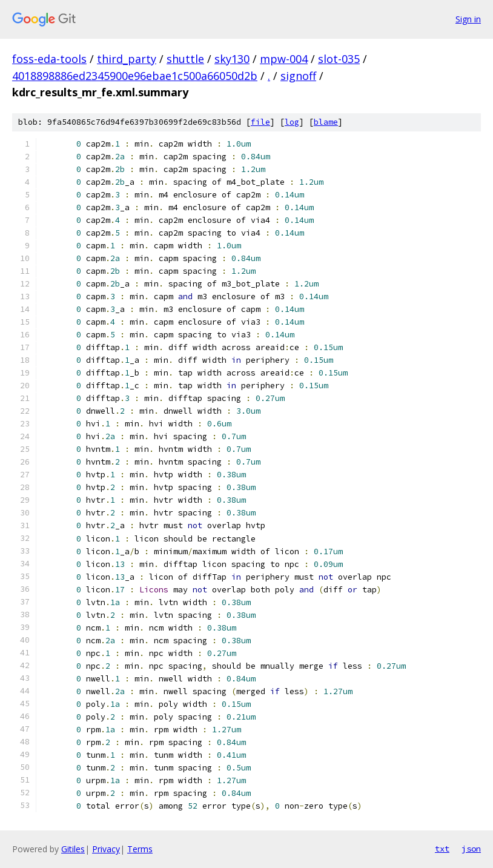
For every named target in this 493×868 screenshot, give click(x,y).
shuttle (185, 59)
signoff (298, 76)
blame (326, 122)
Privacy (106, 849)
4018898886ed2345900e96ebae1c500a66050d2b (135, 76)
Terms (140, 849)
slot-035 (339, 59)
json (471, 849)
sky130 (232, 59)
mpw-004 (284, 59)
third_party (127, 59)
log (292, 122)
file (260, 122)
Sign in (468, 19)
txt (442, 849)
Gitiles (73, 849)
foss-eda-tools (49, 59)
